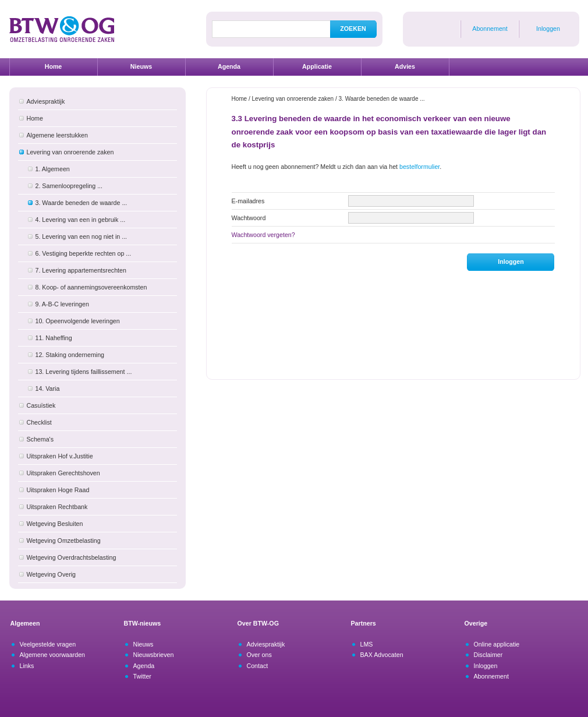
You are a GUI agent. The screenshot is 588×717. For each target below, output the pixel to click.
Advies (405, 66)
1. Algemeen (53, 169)
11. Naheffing (54, 338)
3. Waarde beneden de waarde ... (82, 203)
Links (27, 666)
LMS (367, 644)
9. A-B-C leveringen (62, 304)
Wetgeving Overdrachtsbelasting (72, 557)
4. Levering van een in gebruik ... (81, 220)
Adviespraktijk (46, 101)
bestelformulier (419, 167)
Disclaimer (488, 655)
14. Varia (48, 388)
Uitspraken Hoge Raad (58, 490)
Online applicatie (497, 644)
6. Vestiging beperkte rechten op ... (84, 253)
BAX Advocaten (382, 655)
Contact (258, 666)
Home (54, 66)
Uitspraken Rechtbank (57, 507)
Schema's (40, 439)
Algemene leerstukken (57, 135)
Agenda (229, 66)
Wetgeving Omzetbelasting (64, 541)
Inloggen (548, 29)
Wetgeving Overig (52, 574)
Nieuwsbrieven (154, 655)
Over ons (259, 655)
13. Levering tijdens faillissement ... (84, 372)
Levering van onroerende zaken (70, 152)
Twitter (142, 676)
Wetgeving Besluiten (55, 524)
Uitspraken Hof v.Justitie (60, 456)
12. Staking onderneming (70, 355)
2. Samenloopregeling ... (69, 186)
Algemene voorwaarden (53, 655)
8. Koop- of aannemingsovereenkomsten (91, 287)
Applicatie (317, 66)
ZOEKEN (353, 29)
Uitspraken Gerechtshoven (63, 473)
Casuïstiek (41, 405)
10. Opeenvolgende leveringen (78, 321)
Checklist (39, 422)
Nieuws (141, 66)
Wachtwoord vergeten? (263, 235)
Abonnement (490, 29)
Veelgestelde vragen (48, 644)
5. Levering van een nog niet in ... (82, 236)
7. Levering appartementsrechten (81, 270)
